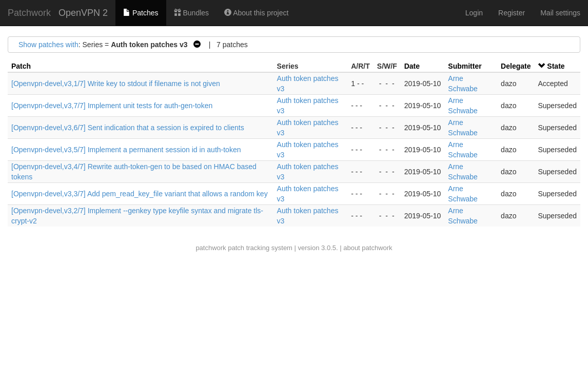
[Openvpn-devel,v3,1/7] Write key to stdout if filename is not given (116, 84)
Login (474, 13)
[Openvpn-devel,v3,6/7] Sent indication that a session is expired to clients (128, 128)
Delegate (516, 66)
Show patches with (48, 45)
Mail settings (560, 13)
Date (412, 66)
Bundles (191, 13)
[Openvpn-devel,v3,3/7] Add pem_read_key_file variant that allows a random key (140, 194)
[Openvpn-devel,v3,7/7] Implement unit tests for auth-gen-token (112, 106)
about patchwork (368, 248)
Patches (141, 13)
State (556, 66)
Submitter (465, 66)
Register (512, 13)
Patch (21, 66)
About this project (256, 13)
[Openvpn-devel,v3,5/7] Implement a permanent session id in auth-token (126, 150)
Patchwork (29, 13)
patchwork (211, 248)
